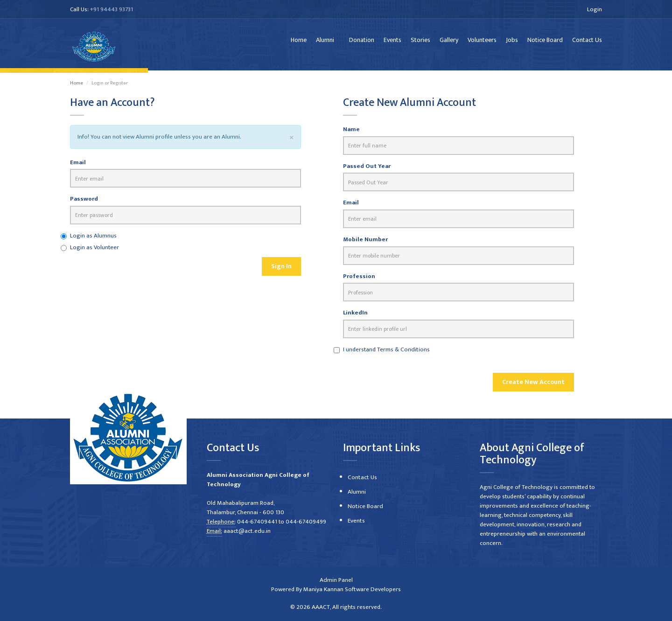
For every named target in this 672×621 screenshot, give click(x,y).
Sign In (281, 270)
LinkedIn (355, 317)
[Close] (291, 142)
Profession (359, 280)
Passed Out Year (367, 171)
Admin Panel (336, 580)
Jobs (512, 42)
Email (78, 167)
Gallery (449, 42)
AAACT (321, 607)
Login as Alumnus (93, 240)
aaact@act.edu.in (246, 531)
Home (299, 42)
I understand (386, 353)
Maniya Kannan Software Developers (352, 590)
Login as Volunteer (94, 251)
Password (84, 203)
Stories (420, 42)
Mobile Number (365, 244)
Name (351, 134)
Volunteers (482, 42)
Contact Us (587, 42)
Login (595, 9)
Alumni (325, 42)
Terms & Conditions (403, 353)
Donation (362, 42)
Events (392, 42)
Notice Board (545, 42)
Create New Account (533, 386)
